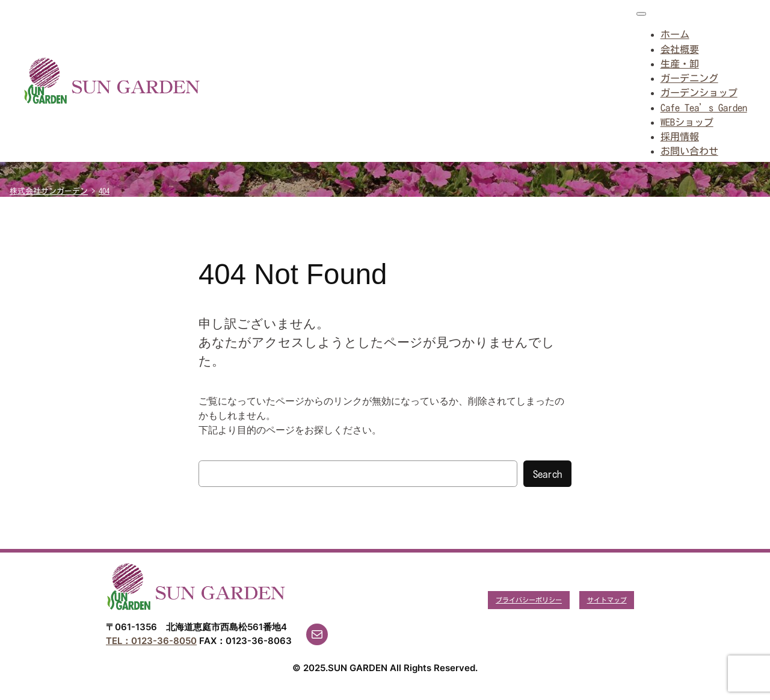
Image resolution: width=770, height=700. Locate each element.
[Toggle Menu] (641, 14)
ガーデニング (689, 78)
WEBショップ (687, 122)
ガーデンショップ (699, 93)
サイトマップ (607, 600)
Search (547, 474)
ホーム (675, 34)
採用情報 (680, 137)
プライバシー (516, 600)
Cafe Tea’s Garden (704, 108)
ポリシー (549, 600)
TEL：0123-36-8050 (151, 641)
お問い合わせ (689, 151)
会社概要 (680, 49)
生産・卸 (680, 64)
